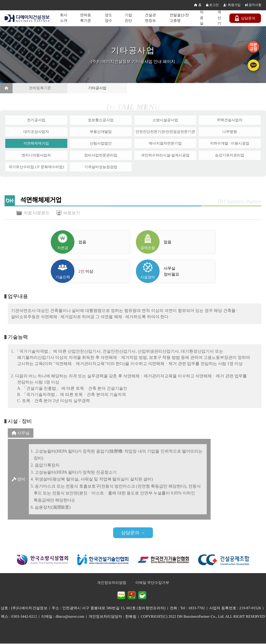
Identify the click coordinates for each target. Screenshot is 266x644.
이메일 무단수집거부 (152, 583)
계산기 (220, 18)
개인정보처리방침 (112, 583)
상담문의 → (133, 533)
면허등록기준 (86, 18)
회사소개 (65, 18)
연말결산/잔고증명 (180, 18)
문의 (246, 18)
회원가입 (232, 5)
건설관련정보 (151, 18)
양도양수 (109, 18)
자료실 (202, 18)
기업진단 (129, 18)
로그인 (213, 5)
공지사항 (253, 5)
